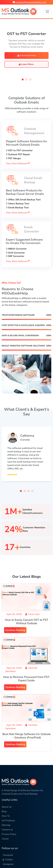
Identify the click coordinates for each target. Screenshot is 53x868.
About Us (7, 807)
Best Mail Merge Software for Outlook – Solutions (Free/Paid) (26, 736)
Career (5, 839)
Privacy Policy (9, 834)
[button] (23, 79)
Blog (4, 811)
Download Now (27, 55)
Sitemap (6, 825)
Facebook (7, 855)
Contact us (7, 830)
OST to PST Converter (19, 150)
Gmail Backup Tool (17, 208)
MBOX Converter (16, 249)
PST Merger (13, 158)
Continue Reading (15, 630)
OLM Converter (15, 253)
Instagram (8, 864)
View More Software (18, 164)
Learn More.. (26, 64)
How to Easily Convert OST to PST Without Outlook (26, 622)
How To (6, 816)
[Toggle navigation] (47, 12)
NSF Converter (15, 256)
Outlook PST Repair (18, 154)
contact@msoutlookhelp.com (29, 2)
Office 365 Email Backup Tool (23, 200)
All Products (8, 821)
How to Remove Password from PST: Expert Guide (26, 679)
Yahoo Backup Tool (18, 204)
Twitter (7, 860)
